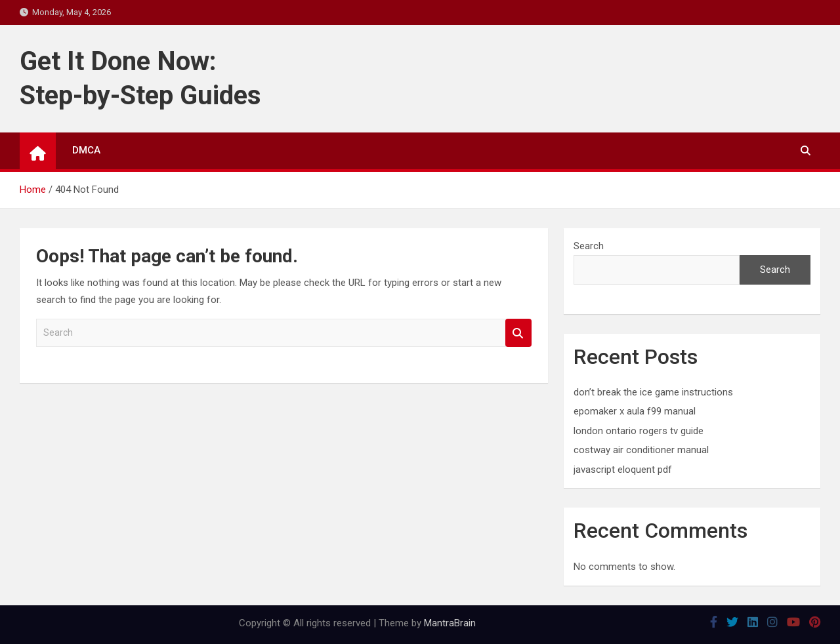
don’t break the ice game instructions (653, 392)
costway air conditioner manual (641, 450)
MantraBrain (450, 623)
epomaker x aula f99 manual (635, 411)
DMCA (86, 150)
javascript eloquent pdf (623, 470)
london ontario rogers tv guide (639, 431)
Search (518, 333)
